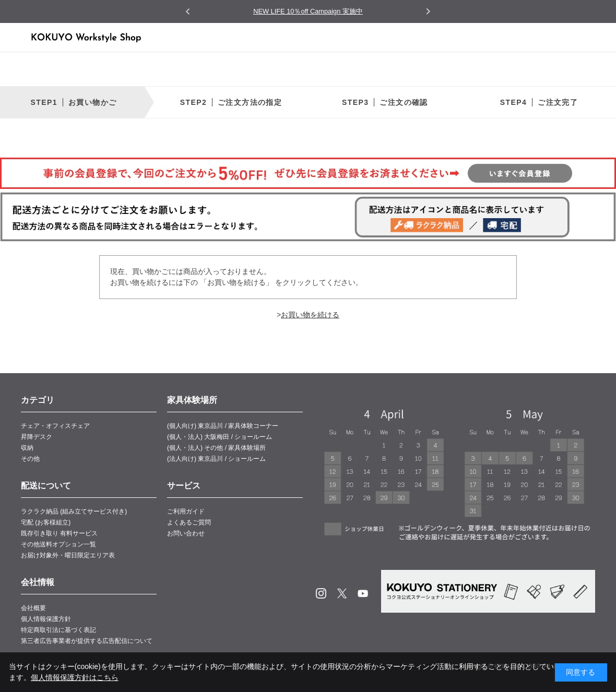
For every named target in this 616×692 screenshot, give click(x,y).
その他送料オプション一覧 (58, 544)
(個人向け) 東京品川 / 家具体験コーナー (223, 426)
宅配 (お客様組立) (46, 522)
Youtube (363, 593)
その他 (30, 459)
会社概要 (33, 608)
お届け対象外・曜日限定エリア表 (68, 555)
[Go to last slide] (188, 12)
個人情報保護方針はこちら (75, 677)
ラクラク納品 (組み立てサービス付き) (74, 511)
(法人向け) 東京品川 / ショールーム (216, 459)
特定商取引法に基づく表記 (58, 630)
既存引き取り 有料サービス (59, 533)
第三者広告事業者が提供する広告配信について (87, 641)
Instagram (321, 593)
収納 (27, 448)
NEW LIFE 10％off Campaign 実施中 (308, 11)
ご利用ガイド (186, 511)
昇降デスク (37, 437)
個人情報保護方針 (46, 619)
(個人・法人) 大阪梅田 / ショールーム (220, 437)
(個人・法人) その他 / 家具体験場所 (216, 448)
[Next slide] (428, 11)
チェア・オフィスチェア (55, 426)
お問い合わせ (186, 533)
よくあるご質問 (189, 522)
